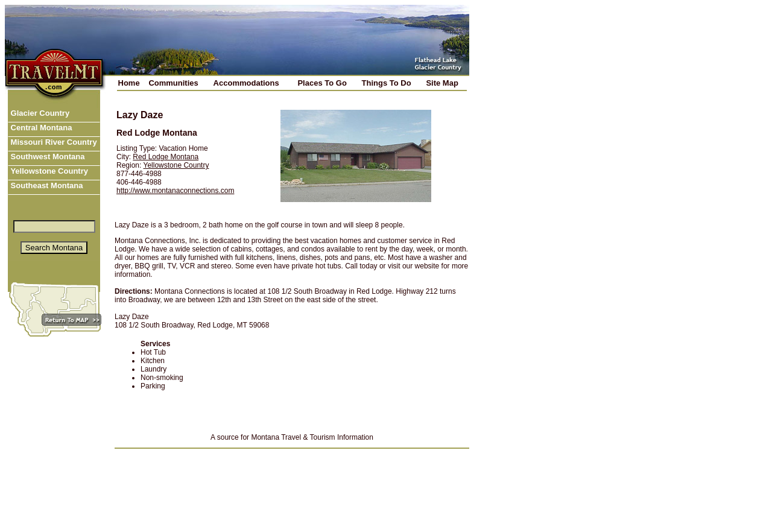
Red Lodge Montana (166, 157)
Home (129, 83)
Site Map (442, 83)
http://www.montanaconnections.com (175, 191)
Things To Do (387, 83)
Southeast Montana (46, 185)
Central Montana (40, 128)
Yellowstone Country (48, 171)
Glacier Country (39, 113)
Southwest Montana (46, 157)
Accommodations (246, 83)
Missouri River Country (53, 142)
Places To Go (322, 83)
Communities (173, 83)
